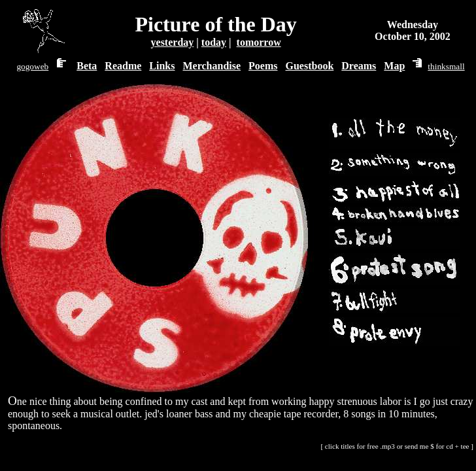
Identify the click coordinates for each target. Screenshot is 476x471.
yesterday (173, 42)
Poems (263, 66)
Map (394, 66)
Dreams (359, 66)
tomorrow (259, 42)
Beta (87, 66)
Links (162, 66)
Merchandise (212, 66)
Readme (123, 66)
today (214, 42)
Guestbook (310, 66)
